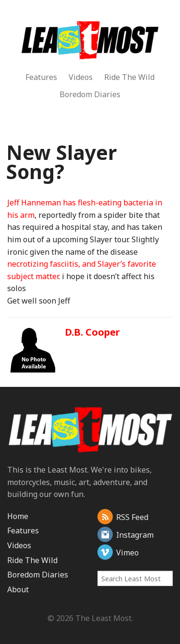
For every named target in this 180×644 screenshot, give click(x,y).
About (18, 589)
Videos (81, 77)
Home (18, 516)
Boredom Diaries (90, 94)
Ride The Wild (129, 77)
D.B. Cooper (92, 332)
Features (41, 77)
